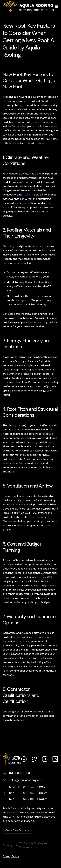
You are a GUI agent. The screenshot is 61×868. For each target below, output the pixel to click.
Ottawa (26, 195)
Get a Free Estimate (17, 830)
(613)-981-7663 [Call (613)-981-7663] (20, 773)
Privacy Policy (11, 856)
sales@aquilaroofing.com (26, 780)
